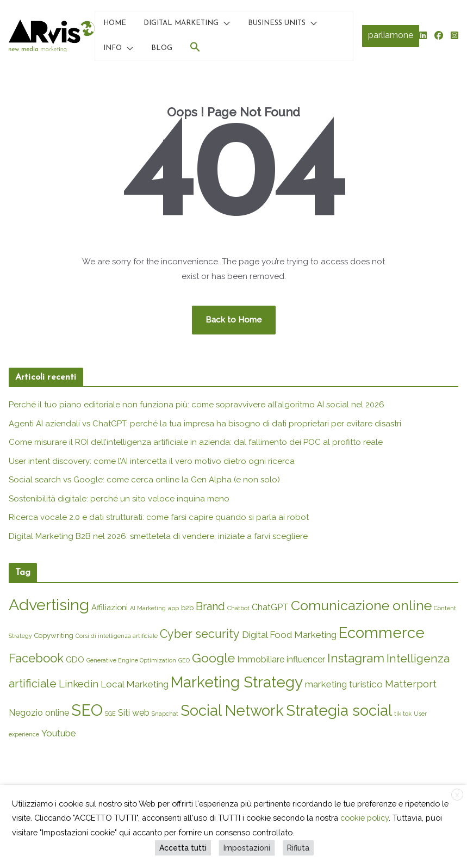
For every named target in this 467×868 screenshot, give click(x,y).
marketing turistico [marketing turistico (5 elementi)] (344, 684)
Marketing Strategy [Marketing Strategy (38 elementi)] (237, 682)
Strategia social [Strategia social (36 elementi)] (339, 710)
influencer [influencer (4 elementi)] (306, 659)
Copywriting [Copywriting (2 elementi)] (54, 635)
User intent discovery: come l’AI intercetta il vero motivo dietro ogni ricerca (152, 461)
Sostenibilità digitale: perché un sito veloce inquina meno (119, 499)
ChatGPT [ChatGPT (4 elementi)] (270, 607)
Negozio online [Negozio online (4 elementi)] (39, 713)
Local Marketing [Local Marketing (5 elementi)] (135, 684)
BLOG (162, 48)
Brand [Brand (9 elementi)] (210, 606)
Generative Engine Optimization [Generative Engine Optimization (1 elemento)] (131, 660)
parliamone (391, 35)
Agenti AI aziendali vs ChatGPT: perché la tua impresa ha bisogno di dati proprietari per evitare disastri (205, 424)
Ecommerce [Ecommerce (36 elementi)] (382, 633)
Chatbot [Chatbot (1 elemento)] (238, 608)
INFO (113, 48)
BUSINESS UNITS (277, 23)
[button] (225, 23)
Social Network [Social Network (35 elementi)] (232, 710)
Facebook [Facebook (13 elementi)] (36, 658)
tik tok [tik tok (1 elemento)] (403, 714)
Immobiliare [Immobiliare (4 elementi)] (261, 659)
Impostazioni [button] (247, 848)
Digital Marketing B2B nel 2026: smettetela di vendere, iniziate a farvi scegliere (158, 536)
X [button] (457, 795)
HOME (115, 23)
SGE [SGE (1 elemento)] (110, 714)
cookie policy (365, 818)
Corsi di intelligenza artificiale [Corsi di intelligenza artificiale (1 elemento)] (117, 636)
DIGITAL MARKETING (181, 23)
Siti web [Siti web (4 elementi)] (134, 713)
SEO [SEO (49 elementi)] (87, 710)
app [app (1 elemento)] (173, 608)
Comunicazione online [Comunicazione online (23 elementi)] (361, 605)
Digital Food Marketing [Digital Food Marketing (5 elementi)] (289, 635)
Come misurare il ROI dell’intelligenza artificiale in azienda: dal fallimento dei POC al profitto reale (196, 442)
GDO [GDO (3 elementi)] (75, 659)
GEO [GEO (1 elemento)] (184, 660)
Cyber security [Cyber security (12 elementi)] (200, 634)
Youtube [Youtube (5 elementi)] (59, 733)
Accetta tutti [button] (183, 848)
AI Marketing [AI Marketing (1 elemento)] (148, 608)
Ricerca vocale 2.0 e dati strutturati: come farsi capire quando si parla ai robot (159, 517)
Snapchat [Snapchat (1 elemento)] (165, 714)
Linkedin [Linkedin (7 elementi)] (79, 684)
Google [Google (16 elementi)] (213, 658)
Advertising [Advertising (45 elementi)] (49, 605)
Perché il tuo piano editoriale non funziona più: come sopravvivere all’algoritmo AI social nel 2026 (197, 405)
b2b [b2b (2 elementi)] (187, 608)
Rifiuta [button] (298, 848)
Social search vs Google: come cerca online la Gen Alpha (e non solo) (144, 480)
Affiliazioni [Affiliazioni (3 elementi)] (110, 607)
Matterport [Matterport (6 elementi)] (411, 684)
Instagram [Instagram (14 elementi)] (356, 658)
